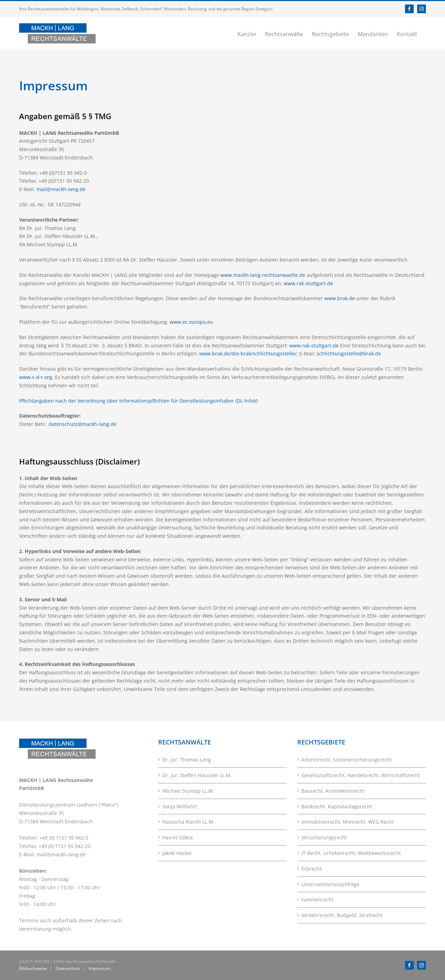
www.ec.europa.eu (191, 322)
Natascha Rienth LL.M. (188, 822)
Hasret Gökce (178, 837)
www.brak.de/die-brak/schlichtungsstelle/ (248, 353)
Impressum (100, 968)
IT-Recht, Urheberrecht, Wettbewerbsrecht (351, 853)
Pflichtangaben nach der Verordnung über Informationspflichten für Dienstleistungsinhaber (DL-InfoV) (138, 401)
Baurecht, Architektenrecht (333, 791)
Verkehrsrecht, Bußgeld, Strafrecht (342, 915)
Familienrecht (317, 900)
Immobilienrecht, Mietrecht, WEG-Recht (348, 822)
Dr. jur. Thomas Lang (187, 760)
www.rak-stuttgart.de (308, 283)
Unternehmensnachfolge (330, 884)
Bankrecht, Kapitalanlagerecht (337, 806)
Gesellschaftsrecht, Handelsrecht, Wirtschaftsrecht (361, 775)
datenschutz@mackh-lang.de (83, 424)
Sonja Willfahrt (180, 806)
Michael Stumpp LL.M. (188, 791)
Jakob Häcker (177, 853)
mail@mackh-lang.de (61, 189)
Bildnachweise (33, 968)
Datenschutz (68, 968)
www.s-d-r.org (36, 377)
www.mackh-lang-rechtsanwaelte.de (263, 275)
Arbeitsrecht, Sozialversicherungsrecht (347, 760)
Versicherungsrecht (324, 837)
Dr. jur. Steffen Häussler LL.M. (197, 775)
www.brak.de (340, 298)
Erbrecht (311, 869)
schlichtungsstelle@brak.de (349, 353)
